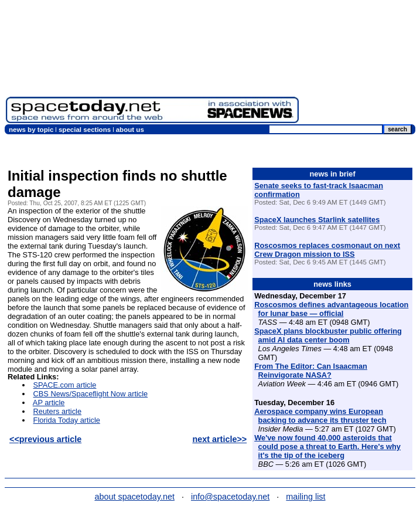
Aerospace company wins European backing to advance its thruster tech (320, 416)
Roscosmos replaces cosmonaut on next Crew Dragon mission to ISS (327, 250)
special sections (85, 130)
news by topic (31, 130)
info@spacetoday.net (230, 497)
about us (130, 130)
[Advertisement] (359, 64)
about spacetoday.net (134, 497)
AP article (49, 403)
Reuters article (58, 411)
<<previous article (45, 439)
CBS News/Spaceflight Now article (91, 394)
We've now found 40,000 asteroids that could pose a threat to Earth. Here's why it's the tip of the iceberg (327, 446)
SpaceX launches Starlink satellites (317, 220)
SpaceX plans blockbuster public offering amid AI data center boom (328, 335)
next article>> (219, 439)
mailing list (305, 497)
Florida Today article (67, 420)
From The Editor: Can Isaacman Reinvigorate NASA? (311, 371)
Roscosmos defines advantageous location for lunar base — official (331, 309)
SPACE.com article (65, 385)
